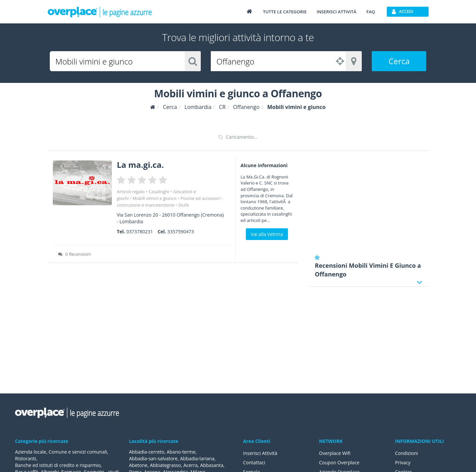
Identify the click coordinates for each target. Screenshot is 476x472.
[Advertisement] (368, 202)
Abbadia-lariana (197, 458)
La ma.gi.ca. (140, 165)
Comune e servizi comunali (78, 452)
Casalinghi (159, 192)
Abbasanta (212, 465)
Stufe (184, 205)
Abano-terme (181, 452)
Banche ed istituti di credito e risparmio (58, 465)
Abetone (138, 465)
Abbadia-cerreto (146, 452)
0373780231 (140, 231)
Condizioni (407, 453)
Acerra (191, 465)
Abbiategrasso (166, 465)
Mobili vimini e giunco (154, 198)
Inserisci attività (337, 12)
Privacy (403, 462)
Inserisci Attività (260, 453)
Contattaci (254, 462)
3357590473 (181, 231)
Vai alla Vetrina (267, 234)
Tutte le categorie (285, 12)
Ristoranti (26, 458)
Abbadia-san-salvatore (153, 458)
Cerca (399, 61)
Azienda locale (31, 452)
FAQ (371, 12)
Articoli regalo (131, 192)
